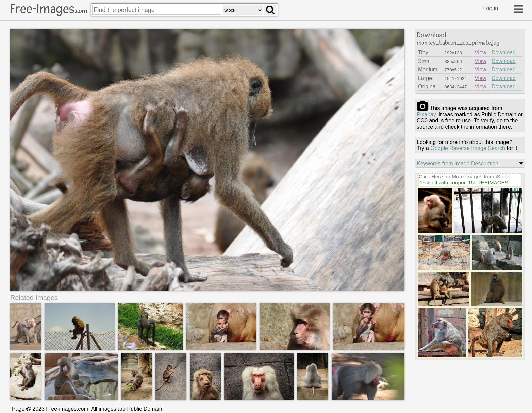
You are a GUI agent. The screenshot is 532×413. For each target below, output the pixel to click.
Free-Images (49, 9)
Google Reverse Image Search (468, 148)
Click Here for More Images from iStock (464, 176)
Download (504, 53)
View (480, 53)
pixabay (426, 114)
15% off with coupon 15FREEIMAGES (464, 183)
